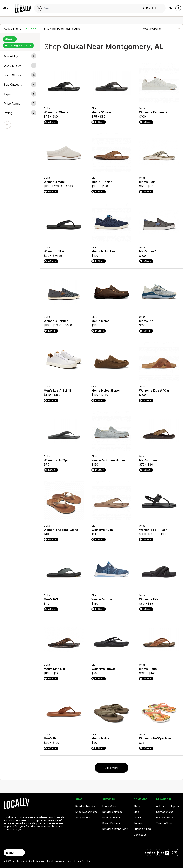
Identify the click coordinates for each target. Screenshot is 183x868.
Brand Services (111, 817)
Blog (136, 812)
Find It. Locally (153, 8)
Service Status (165, 812)
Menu (6, 8)
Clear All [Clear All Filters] (31, 29)
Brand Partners (111, 823)
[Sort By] (161, 29)
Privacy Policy (165, 817)
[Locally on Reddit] (149, 853)
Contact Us (140, 835)
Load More (112, 768)
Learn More (109, 806)
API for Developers (167, 806)
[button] (20, 56)
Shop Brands (83, 817)
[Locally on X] (176, 853)
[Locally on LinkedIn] (167, 853)
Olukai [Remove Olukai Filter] (10, 39)
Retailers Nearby (85, 806)
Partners (139, 823)
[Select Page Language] (14, 853)
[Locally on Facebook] (158, 853)
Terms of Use (164, 823)
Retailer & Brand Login (115, 829)
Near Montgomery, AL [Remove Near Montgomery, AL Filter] (18, 46)
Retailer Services (112, 812)
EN (171, 8)
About (137, 806)
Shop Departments (86, 812)
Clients (138, 817)
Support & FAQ (142, 829)
